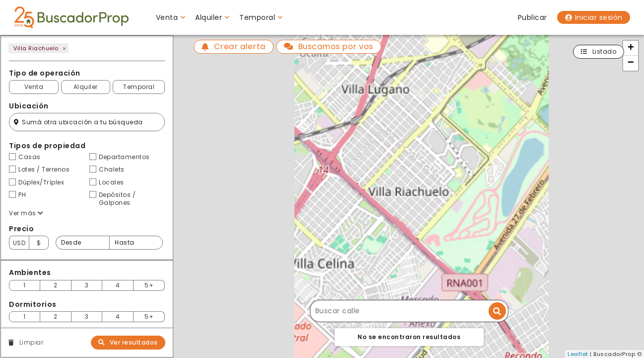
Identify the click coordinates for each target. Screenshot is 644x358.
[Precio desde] (82, 243)
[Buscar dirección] (497, 311)
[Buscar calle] (409, 311)
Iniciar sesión (594, 17)
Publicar (533, 17)
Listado (599, 51)
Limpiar (26, 343)
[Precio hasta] (136, 243)
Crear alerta (234, 46)
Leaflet (578, 354)
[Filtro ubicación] (87, 122)
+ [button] (631, 48)
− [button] (631, 63)
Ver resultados (128, 342)
